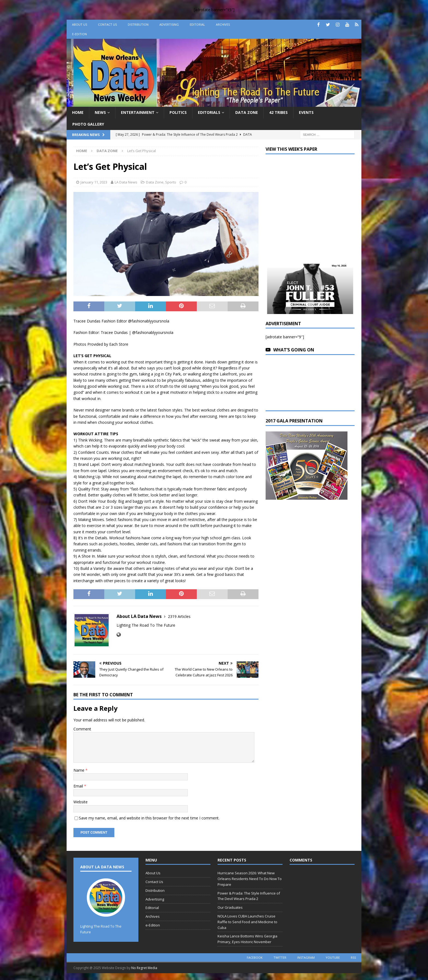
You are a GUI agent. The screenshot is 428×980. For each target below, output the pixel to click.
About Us (80, 24)
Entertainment (138, 112)
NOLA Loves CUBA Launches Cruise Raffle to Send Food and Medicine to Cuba (247, 922)
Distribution (138, 24)
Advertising (169, 24)
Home (78, 112)
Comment (82, 729)
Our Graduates (230, 907)
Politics (178, 112)
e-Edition (79, 34)
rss (353, 957)
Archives (223, 24)
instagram (306, 957)
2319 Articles (179, 616)
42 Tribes (278, 112)
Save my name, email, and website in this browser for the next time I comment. (149, 818)
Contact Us (107, 24)
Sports (171, 182)
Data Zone (247, 112)
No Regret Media (144, 968)
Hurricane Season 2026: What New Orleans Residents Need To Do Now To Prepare (250, 879)
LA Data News (126, 182)
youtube (333, 957)
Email (79, 786)
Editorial (197, 24)
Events (306, 112)
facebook (255, 957)
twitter (280, 957)
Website (81, 802)
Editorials (209, 112)
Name (79, 770)
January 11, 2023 (94, 182)
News (100, 112)
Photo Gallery (88, 124)
